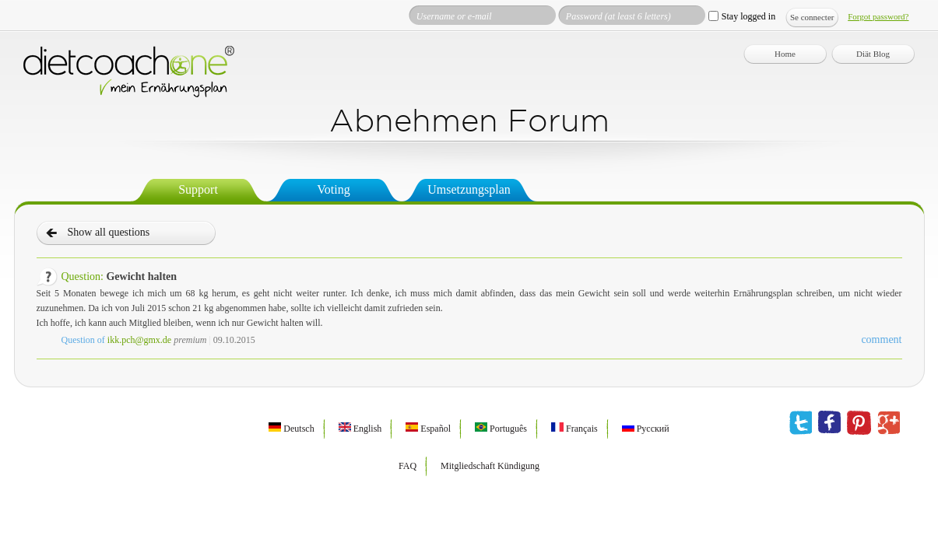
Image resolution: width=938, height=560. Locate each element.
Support (198, 189)
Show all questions (109, 232)
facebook (829, 423)
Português (501, 429)
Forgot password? (878, 16)
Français (574, 429)
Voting (333, 189)
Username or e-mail (454, 16)
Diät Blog (873, 54)
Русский (646, 429)
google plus (889, 423)
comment (881, 339)
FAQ (408, 466)
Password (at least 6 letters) (618, 16)
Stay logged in (748, 16)
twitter (801, 423)
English (360, 429)
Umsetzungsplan (469, 189)
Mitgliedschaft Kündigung (490, 466)
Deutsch (291, 429)
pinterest (859, 423)
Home (785, 54)
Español (428, 429)
